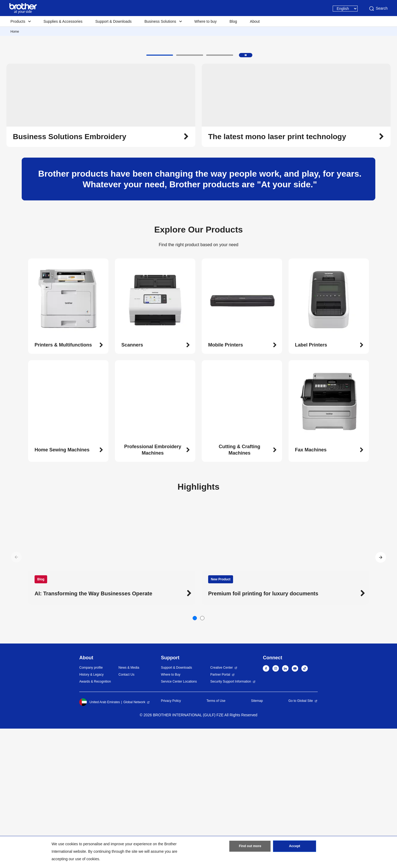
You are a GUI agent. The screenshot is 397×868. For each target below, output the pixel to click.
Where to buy (206, 21)
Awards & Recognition (95, 821)
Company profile (91, 807)
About (255, 21)
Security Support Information (231, 821)
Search (378, 9)
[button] (160, 195)
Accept (295, 847)
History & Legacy (91, 814)
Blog (233, 21)
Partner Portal (220, 814)
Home (15, 32)
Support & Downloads (113, 21)
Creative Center (222, 807)
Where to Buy (171, 814)
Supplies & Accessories (63, 21)
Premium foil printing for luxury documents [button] (263, 733)
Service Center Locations (179, 821)
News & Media (129, 807)
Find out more (250, 847)
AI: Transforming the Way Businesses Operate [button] (93, 733)
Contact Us (126, 814)
